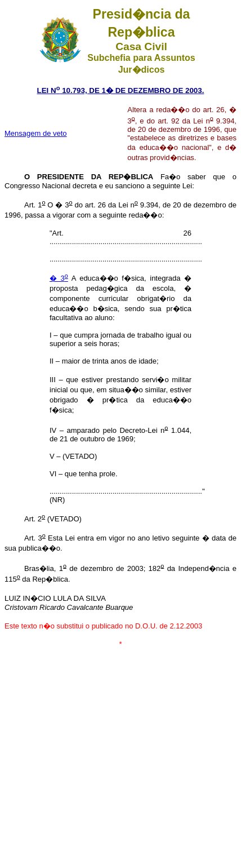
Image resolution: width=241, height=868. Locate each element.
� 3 (59, 278)
